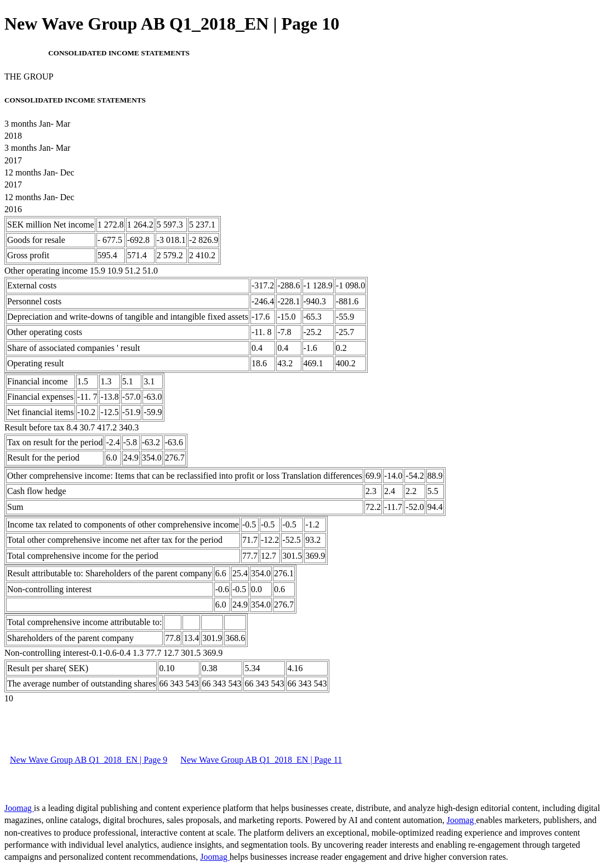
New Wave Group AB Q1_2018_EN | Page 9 (88, 760)
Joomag (19, 808)
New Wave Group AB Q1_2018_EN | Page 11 (261, 760)
